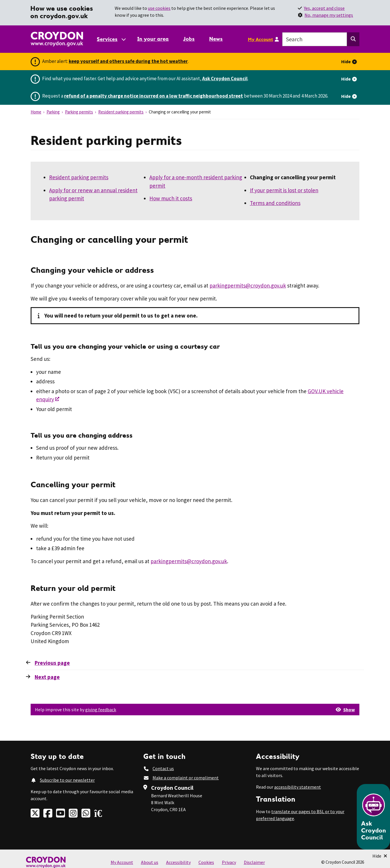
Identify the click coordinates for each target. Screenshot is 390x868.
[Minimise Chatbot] (380, 856)
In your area (153, 39)
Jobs (189, 39)
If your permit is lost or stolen (284, 190)
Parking (53, 112)
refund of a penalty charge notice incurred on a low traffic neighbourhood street (154, 96)
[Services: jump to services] (111, 39)
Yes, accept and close (324, 8)
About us (150, 862)
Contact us (163, 768)
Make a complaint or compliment (186, 778)
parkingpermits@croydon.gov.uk (248, 285)
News (216, 39)
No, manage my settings (329, 15)
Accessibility (178, 862)
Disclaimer (254, 862)
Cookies (206, 862)
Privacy (229, 862)
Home (36, 112)
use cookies (159, 8)
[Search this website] (353, 39)
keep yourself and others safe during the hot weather (128, 61)
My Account (260, 39)
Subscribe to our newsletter (67, 780)
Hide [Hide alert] (346, 61)
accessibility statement (298, 787)
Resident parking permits (121, 112)
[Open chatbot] (373, 817)
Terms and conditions (275, 203)
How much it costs (171, 198)
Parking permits (79, 112)
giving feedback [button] (101, 710)
